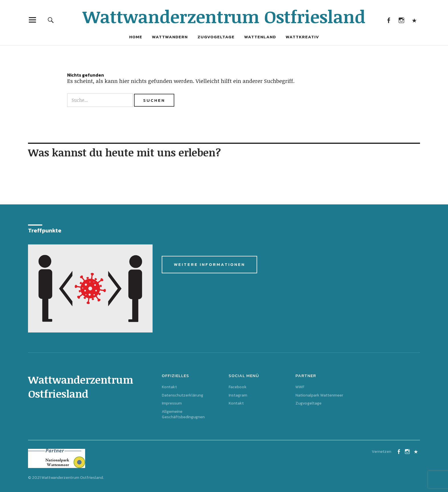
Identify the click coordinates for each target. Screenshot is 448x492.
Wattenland (260, 37)
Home (136, 37)
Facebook (388, 20)
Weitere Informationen (209, 264)
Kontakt (414, 20)
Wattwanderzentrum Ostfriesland (224, 16)
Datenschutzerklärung (182, 395)
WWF (300, 387)
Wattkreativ (302, 37)
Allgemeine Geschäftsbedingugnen (183, 414)
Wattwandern (170, 37)
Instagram (401, 20)
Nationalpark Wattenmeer (319, 395)
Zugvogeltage (216, 37)
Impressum (172, 403)
